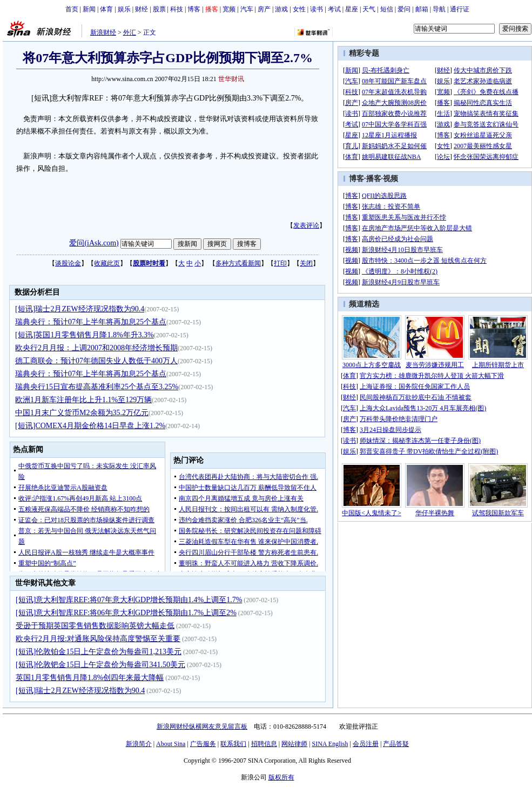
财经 (142, 9)
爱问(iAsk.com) (94, 243)
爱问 (404, 9)
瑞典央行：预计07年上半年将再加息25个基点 (91, 322)
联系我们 (233, 744)
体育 (106, 9)
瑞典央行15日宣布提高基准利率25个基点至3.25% (97, 387)
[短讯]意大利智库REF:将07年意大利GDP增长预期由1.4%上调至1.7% (129, 600)
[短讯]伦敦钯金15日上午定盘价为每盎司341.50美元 (100, 665)
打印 (280, 263)
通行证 (460, 9)
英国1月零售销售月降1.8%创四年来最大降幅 (90, 678)
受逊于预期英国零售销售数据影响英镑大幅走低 (95, 626)
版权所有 (281, 777)
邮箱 (422, 9)
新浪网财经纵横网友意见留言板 (202, 727)
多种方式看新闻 (238, 263)
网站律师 (294, 744)
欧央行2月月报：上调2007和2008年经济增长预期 (96, 348)
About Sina (171, 744)
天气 (369, 9)
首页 (72, 9)
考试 (334, 9)
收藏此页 (107, 263)
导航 (439, 9)
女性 (299, 9)
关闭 (306, 263)
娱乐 (124, 9)
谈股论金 (68, 263)
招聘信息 (264, 744)
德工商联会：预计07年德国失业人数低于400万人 (96, 361)
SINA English (330, 744)
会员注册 (366, 744)
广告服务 (203, 744)
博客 (194, 9)
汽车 (247, 9)
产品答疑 (396, 744)
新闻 (89, 9)
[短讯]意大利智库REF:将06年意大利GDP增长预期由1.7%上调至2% (126, 613)
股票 (159, 9)
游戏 (281, 9)
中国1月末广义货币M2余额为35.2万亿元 (82, 413)
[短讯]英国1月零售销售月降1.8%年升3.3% (85, 335)
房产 (264, 9)
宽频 (229, 9)
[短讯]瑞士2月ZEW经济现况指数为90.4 (80, 309)
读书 (316, 9)
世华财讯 (231, 79)
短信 (387, 9)
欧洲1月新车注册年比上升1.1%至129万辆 (83, 400)
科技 (177, 9)
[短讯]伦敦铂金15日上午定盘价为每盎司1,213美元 (99, 652)
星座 (352, 9)
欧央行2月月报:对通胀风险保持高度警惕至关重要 (98, 639)
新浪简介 (139, 744)
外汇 (130, 32)
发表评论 (306, 225)
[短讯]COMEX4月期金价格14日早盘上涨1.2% (90, 426)
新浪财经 (103, 32)
